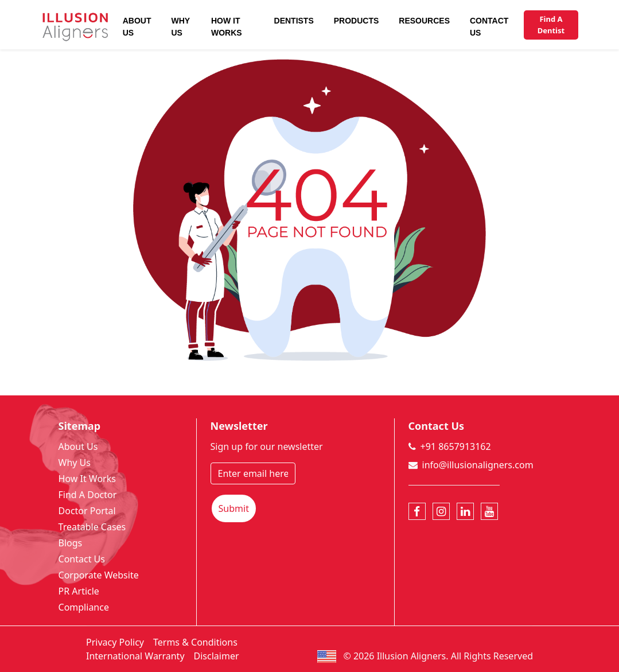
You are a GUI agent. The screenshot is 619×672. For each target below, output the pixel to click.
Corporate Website (99, 575)
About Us (137, 27)
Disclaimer (217, 656)
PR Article (79, 591)
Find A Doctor (88, 495)
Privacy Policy (115, 642)
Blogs (71, 543)
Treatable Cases (92, 527)
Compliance (84, 607)
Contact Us (489, 27)
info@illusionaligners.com (478, 465)
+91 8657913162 (456, 446)
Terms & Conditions (195, 642)
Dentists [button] (294, 21)
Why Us (180, 27)
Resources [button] (424, 21)
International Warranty (135, 656)
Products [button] (357, 21)
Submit (234, 508)
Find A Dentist (551, 25)
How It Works (227, 27)
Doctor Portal (87, 511)
